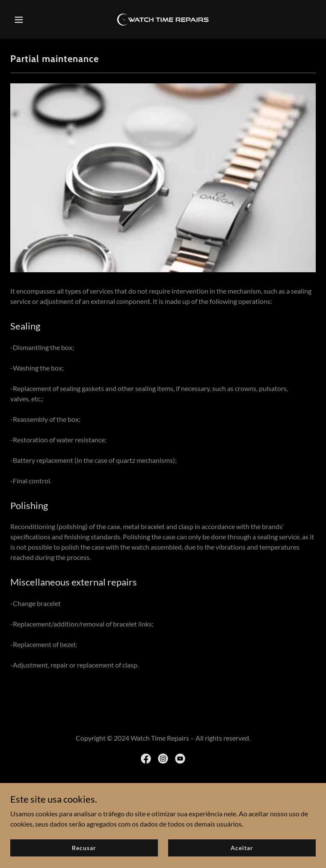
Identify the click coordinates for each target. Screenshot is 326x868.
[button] (33, 20)
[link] (163, 19)
